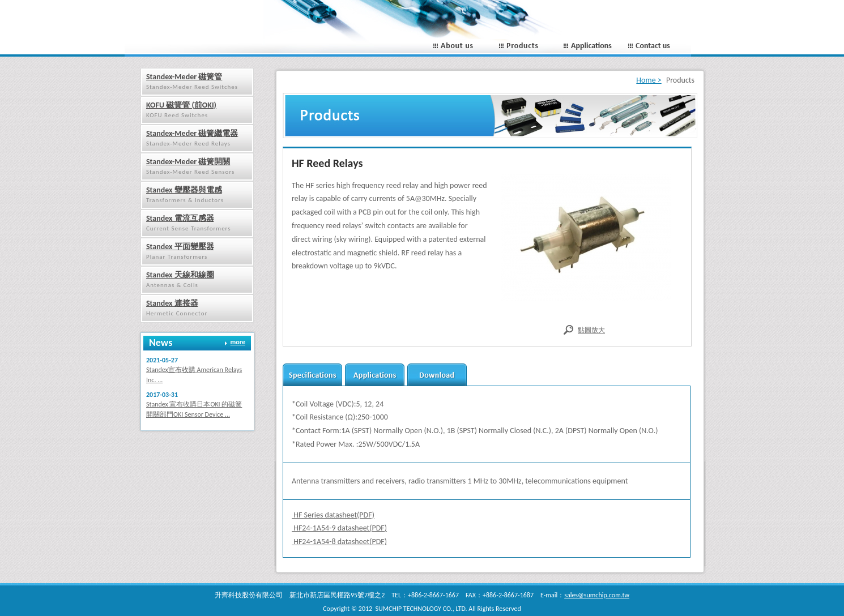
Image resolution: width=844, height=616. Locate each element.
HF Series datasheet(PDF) (333, 515)
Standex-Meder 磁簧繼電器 (192, 133)
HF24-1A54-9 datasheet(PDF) (339, 528)
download (437, 375)
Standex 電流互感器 (180, 218)
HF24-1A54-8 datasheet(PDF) (339, 542)
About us (463, 46)
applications (375, 375)
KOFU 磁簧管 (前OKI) (181, 105)
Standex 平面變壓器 (180, 247)
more (238, 342)
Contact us (658, 46)
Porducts (528, 46)
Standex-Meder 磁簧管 (184, 77)
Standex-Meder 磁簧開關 (188, 162)
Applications (593, 46)
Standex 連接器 (172, 303)
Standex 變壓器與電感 (184, 190)
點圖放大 (591, 330)
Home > (649, 80)
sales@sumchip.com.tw (597, 595)
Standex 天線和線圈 (180, 275)
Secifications (312, 375)
